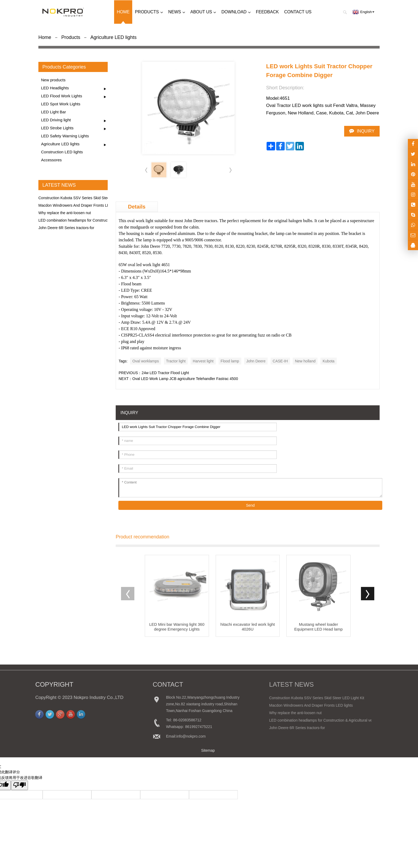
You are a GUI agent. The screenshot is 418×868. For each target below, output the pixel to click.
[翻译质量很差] (19, 785)
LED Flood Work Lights (62, 96)
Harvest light (203, 361)
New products (53, 80)
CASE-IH (280, 361)
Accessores (51, 160)
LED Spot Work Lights (61, 104)
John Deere (256, 361)
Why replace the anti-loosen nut (65, 213)
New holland (305, 361)
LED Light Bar (53, 112)
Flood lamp (230, 361)
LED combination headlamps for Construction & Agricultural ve (90, 220)
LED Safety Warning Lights (65, 136)
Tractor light (176, 361)
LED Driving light (56, 120)
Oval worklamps (146, 361)
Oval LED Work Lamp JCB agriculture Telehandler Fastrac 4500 (185, 379)
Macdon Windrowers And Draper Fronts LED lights (80, 205)
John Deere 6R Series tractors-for (66, 228)
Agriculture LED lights (113, 37)
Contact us (298, 12)
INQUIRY (365, 131)
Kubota (328, 361)
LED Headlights (55, 88)
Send (250, 505)
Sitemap (208, 750)
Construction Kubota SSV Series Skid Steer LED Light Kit (86, 198)
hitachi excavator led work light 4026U (248, 632)
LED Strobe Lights (57, 128)
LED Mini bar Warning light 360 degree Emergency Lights (177, 632)
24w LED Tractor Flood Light (165, 373)
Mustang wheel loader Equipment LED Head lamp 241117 (319, 632)
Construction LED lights (62, 152)
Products (71, 37)
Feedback (267, 12)
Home (45, 37)
